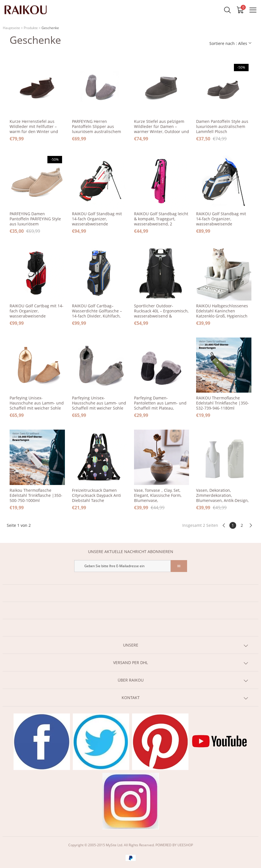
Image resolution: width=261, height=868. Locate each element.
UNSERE (131, 645)
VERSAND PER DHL (130, 663)
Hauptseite (11, 28)
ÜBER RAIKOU (131, 680)
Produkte (31, 28)
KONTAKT (131, 698)
